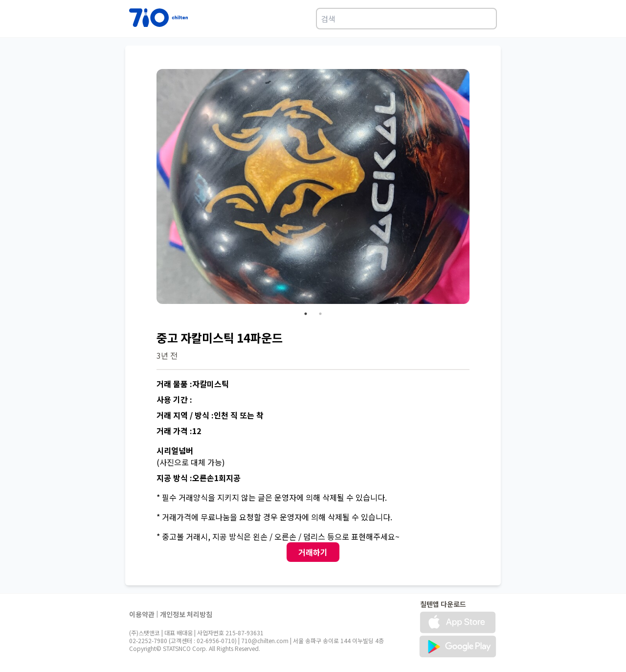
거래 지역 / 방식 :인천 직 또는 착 (210, 415)
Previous (149, 188)
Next (477, 188)
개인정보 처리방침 (186, 614)
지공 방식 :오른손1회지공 (199, 478)
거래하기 (313, 552)
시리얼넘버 (175, 450)
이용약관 (142, 614)
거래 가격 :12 (179, 431)
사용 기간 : (174, 399)
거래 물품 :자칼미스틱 (193, 384)
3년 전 (167, 355)
